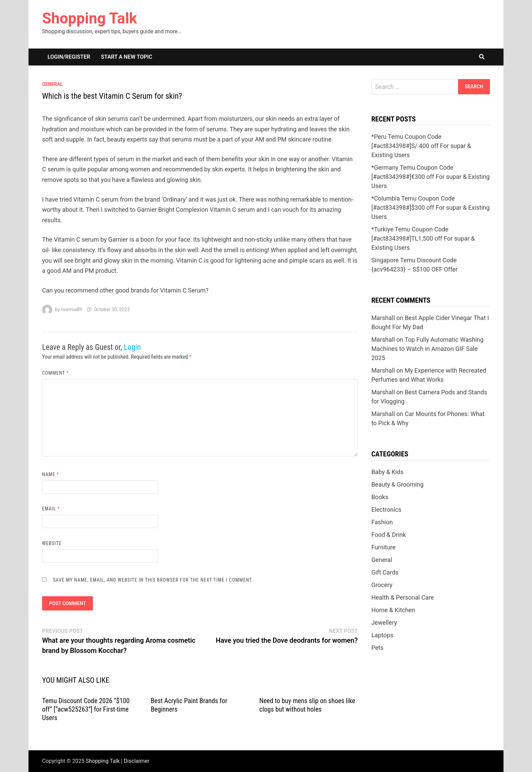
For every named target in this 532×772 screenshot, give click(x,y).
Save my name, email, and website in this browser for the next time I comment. (153, 580)
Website (52, 543)
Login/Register (69, 57)
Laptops (382, 635)
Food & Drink (388, 535)
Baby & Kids (387, 472)
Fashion (382, 522)
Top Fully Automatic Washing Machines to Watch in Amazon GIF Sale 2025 (427, 349)
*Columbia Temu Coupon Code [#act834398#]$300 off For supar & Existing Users (430, 208)
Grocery (382, 585)
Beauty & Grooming (397, 484)
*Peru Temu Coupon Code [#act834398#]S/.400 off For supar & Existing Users (421, 146)
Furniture (383, 547)
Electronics (386, 510)
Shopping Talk (90, 18)
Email (51, 509)
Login (132, 347)
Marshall (383, 318)
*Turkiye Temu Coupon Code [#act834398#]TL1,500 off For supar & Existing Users (423, 238)
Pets (377, 648)
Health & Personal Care (402, 597)
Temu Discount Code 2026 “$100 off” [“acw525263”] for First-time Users (86, 709)
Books (380, 497)
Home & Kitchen (393, 610)
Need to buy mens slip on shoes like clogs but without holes (307, 705)
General (52, 84)
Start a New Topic (127, 57)
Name (51, 474)
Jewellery (384, 623)
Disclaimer (137, 761)
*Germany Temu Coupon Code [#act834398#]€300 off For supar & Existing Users (430, 177)
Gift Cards (385, 572)
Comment (55, 373)
